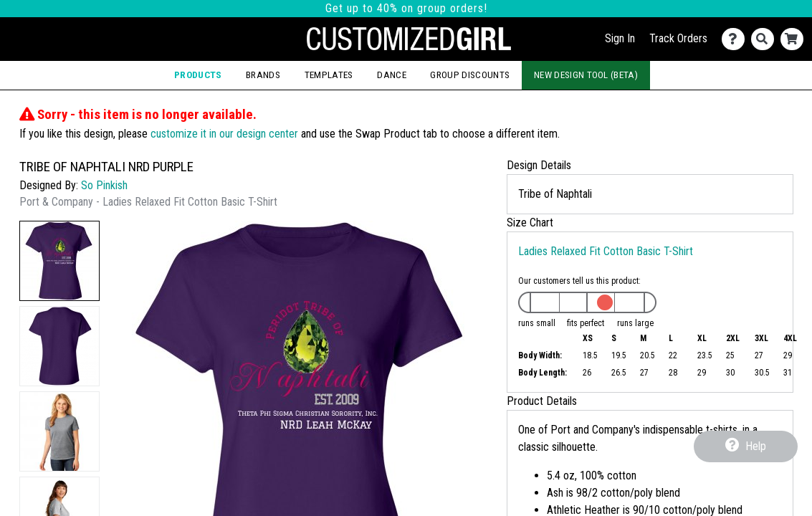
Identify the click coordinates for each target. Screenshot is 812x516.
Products (198, 75)
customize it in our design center (224, 134)
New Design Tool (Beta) (586, 75)
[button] (59, 261)
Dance (392, 75)
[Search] (766, 39)
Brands (263, 75)
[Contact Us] (736, 39)
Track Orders (678, 38)
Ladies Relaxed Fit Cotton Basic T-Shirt (606, 251)
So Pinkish (104, 185)
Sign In (620, 38)
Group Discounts (470, 75)
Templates (329, 75)
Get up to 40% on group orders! (406, 8)
